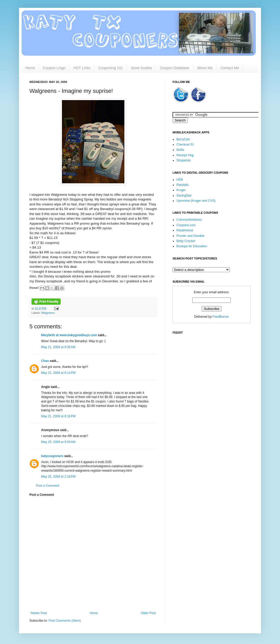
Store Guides (141, 68)
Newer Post (39, 613)
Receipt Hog (185, 155)
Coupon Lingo (54, 68)
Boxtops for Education (192, 246)
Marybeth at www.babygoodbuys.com (69, 335)
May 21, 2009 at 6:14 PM (58, 373)
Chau (45, 361)
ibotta (180, 150)
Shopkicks (184, 160)
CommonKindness (189, 220)
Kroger (181, 190)
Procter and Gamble (190, 236)
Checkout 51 (185, 145)
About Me (205, 68)
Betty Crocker (186, 241)
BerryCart (183, 139)
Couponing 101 (110, 68)
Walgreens (48, 313)
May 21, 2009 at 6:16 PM (58, 416)
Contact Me (230, 68)
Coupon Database (174, 68)
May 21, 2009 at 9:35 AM (58, 347)
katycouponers (52, 456)
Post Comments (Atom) (65, 621)
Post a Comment (47, 486)
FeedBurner (221, 317)
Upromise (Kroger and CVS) (196, 201)
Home (30, 68)
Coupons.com (186, 225)
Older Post (148, 613)
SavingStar (184, 196)
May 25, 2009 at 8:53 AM (58, 442)
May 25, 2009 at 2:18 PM (58, 477)
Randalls (183, 185)
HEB (180, 180)
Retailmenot (185, 230)
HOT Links (82, 68)
